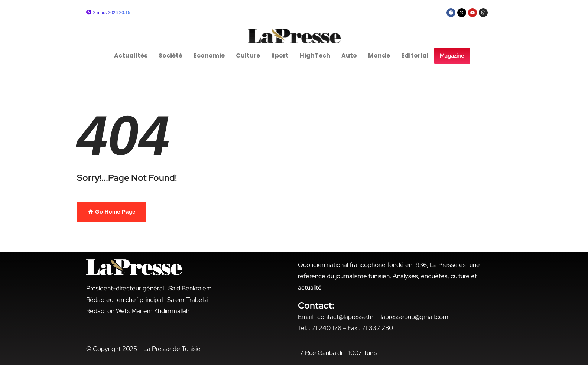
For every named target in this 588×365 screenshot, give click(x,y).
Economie (209, 56)
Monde (379, 56)
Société (170, 56)
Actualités (131, 56)
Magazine (452, 56)
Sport (280, 56)
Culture (248, 56)
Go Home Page (112, 211)
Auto (349, 56)
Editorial (415, 56)
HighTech (315, 56)
